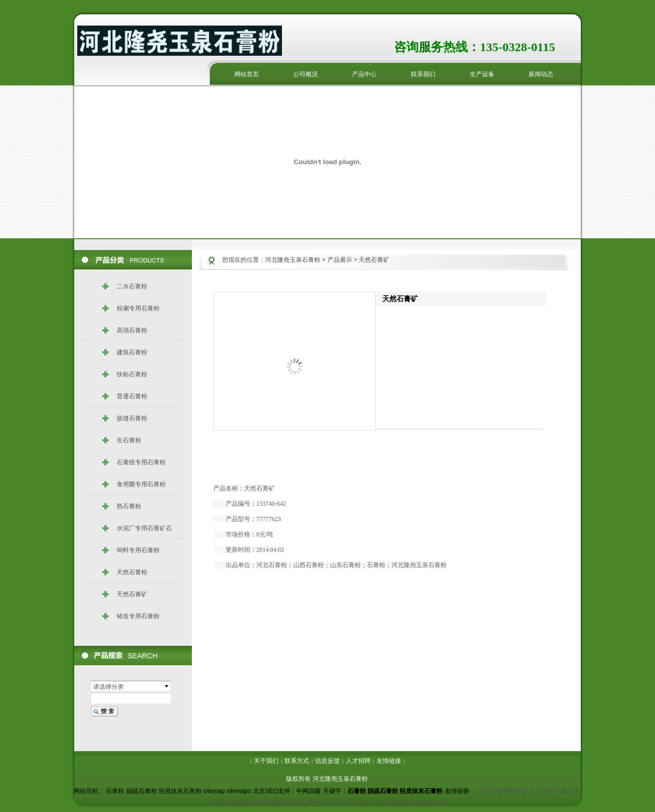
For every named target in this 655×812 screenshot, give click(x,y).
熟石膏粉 (129, 506)
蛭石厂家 (373, 803)
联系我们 (423, 74)
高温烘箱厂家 (249, 803)
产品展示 (340, 260)
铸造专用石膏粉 (138, 616)
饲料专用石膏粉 (138, 550)
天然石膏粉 (132, 572)
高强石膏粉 (132, 330)
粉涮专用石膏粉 (138, 308)
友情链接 (389, 761)
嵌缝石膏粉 (132, 418)
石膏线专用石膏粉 (141, 462)
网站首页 (247, 74)
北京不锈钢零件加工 (506, 791)
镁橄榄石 (399, 803)
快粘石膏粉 (132, 374)
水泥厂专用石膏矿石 (144, 528)
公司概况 (305, 74)
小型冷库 (346, 803)
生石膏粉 (129, 440)
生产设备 (482, 74)
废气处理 (320, 803)
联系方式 (297, 761)
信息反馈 (327, 761)
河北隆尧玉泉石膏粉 (293, 260)
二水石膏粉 (132, 286)
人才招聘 (358, 761)
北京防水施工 (554, 791)
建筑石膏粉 (132, 352)
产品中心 (364, 74)
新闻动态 (541, 74)
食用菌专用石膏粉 (141, 484)
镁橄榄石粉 (428, 803)
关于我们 (266, 761)
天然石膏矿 (132, 594)
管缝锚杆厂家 (288, 803)
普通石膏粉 (132, 396)
